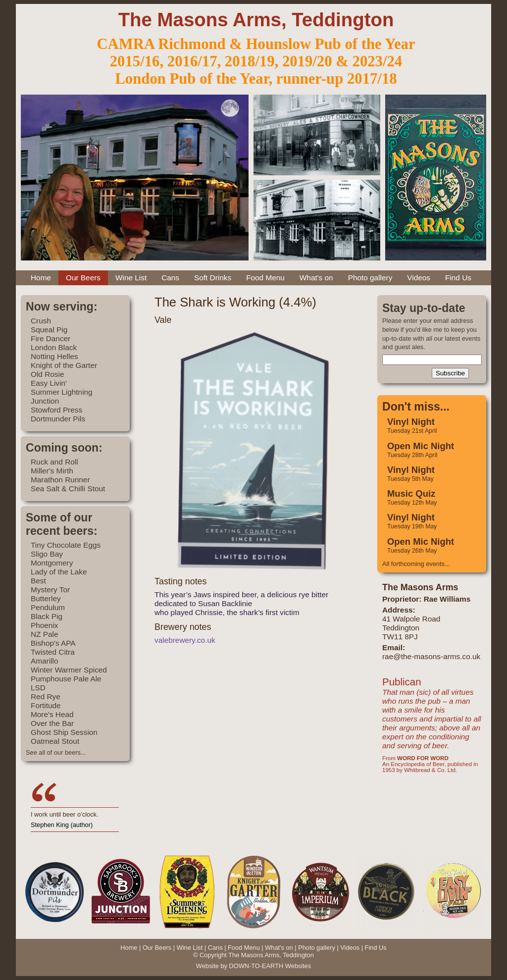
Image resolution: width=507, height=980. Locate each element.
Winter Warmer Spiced (69, 670)
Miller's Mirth (52, 471)
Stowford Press (56, 410)
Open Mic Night (421, 446)
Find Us (458, 278)
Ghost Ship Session (64, 732)
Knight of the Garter (64, 365)
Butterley (46, 598)
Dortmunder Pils (58, 419)
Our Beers (83, 278)
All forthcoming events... (416, 564)
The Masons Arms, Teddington (256, 20)
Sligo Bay (47, 554)
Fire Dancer (51, 338)
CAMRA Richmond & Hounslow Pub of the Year (256, 44)
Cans (170, 278)
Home (41, 278)
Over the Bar (52, 723)
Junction (45, 401)
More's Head (52, 714)
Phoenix (45, 625)
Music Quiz (411, 493)
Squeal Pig (49, 330)
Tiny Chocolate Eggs (66, 545)
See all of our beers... (56, 752)
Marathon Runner (60, 480)
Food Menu (265, 278)
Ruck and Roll (54, 462)
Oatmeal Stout (55, 741)
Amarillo (44, 661)
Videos (419, 278)
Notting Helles (54, 356)
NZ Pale (44, 634)
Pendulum (48, 607)
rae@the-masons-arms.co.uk (431, 656)
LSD (38, 688)
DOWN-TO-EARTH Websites (270, 966)
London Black (54, 347)
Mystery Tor (50, 590)
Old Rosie (47, 374)
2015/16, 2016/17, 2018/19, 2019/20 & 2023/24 (256, 61)
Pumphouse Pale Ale (66, 679)
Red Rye (46, 696)
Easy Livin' (49, 383)
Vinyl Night (411, 422)
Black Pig (47, 616)
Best (38, 581)
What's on (316, 278)
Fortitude (46, 705)
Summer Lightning (62, 392)
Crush (41, 321)
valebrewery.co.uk (185, 640)
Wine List (131, 278)
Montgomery (52, 563)
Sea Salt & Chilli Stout (68, 489)
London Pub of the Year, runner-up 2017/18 (256, 79)
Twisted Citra (53, 652)
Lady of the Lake (59, 572)
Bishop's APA (53, 643)
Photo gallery (370, 278)
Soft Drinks (213, 278)
